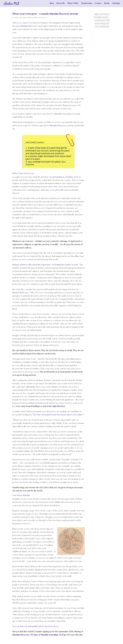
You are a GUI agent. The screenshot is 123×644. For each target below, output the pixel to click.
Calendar (116, 4)
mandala (34, 18)
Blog (52, 4)
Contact (98, 4)
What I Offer (73, 4)
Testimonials (87, 4)
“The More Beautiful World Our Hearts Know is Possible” (57, 415)
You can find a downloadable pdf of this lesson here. (36, 626)
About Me (61, 4)
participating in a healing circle (65, 177)
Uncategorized (42, 18)
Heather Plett (18, 18)
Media (107, 4)
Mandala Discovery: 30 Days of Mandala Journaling (35, 635)
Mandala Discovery (29, 26)
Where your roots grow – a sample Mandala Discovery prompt (45, 14)
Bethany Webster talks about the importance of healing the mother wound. (45, 265)
